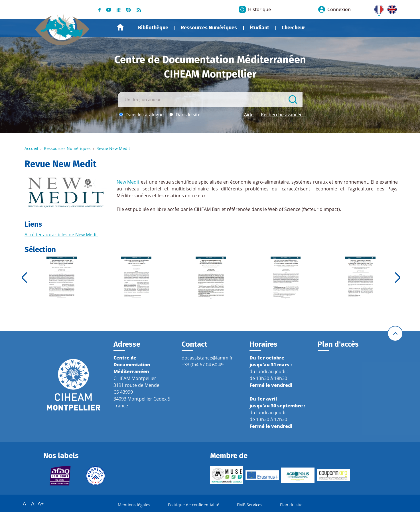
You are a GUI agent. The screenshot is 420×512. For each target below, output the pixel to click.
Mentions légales (134, 505)
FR (377, 8)
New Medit (128, 182)
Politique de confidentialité (194, 505)
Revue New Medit (113, 148)
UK (391, 8)
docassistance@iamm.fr (207, 358)
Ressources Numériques (209, 28)
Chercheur (293, 28)
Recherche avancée (282, 115)
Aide (249, 115)
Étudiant (259, 28)
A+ (41, 503)
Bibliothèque (153, 28)
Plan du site (291, 505)
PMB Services (250, 505)
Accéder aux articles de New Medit (61, 235)
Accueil (120, 27)
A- (25, 503)
